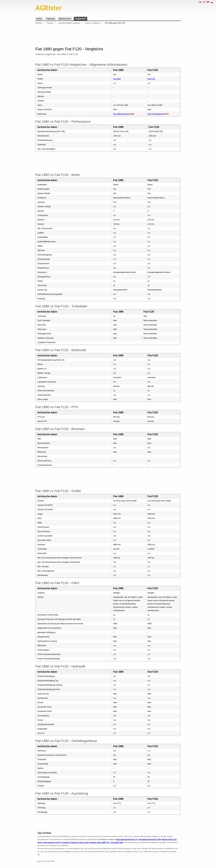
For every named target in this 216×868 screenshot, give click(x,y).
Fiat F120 (151, 79)
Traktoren (50, 19)
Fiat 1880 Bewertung (122, 114)
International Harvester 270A (150, 839)
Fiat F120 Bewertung (156, 114)
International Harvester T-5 (127, 839)
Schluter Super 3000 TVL (100, 842)
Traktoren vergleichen (93, 23)
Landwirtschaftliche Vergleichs (69, 23)
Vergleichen (81, 19)
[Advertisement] (108, 35)
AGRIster (39, 23)
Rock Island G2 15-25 (52, 842)
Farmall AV (65, 842)
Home (39, 19)
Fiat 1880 (117, 79)
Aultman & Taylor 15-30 (80, 842)
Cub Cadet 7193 (117, 842)
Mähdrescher (65, 19)
